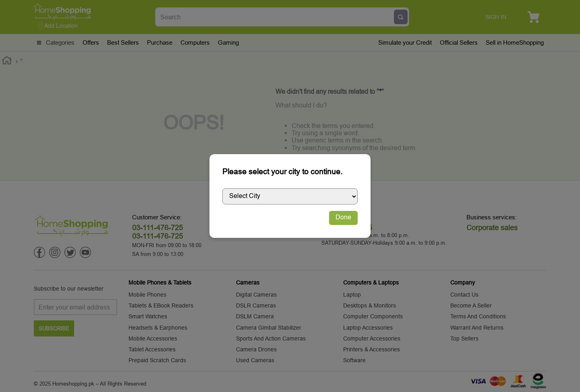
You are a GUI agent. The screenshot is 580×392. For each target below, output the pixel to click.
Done (343, 218)
